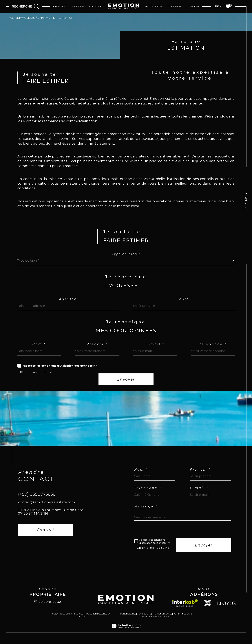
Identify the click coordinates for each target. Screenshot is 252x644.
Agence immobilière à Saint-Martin (32, 18)
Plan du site (144, 616)
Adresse (68, 301)
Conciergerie (175, 6)
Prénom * (97, 346)
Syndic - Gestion (153, 6)
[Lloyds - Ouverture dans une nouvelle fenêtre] (226, 606)
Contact (246, 202)
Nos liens (187, 616)
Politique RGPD (150, 619)
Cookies (165, 619)
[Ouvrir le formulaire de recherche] (26, 6)
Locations (77, 6)
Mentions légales (162, 616)
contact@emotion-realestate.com (47, 505)
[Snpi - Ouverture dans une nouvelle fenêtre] (207, 606)
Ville (184, 301)
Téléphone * (213, 346)
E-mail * (155, 346)
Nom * (39, 346)
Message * (146, 509)
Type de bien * (126, 256)
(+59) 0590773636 (37, 497)
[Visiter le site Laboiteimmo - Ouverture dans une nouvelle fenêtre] (126, 633)
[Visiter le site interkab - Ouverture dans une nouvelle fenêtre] (185, 606)
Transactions (59, 6)
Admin (177, 616)
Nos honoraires (127, 616)
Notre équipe (96, 6)
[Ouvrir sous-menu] (84, 6)
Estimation (193, 6)
